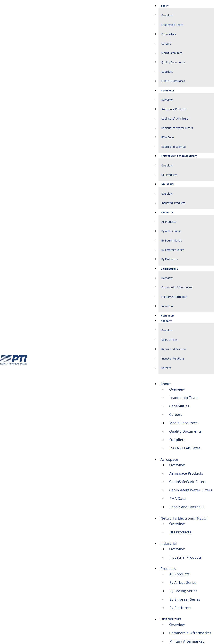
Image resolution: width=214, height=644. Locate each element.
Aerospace (168, 91)
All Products (169, 222)
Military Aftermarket (175, 297)
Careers (166, 44)
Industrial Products (173, 203)
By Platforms (170, 259)
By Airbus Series (171, 231)
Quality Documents (173, 62)
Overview (167, 16)
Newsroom (167, 316)
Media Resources (172, 53)
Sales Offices (169, 340)
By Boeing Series (172, 241)
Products (167, 213)
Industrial (168, 184)
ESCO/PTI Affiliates (173, 81)
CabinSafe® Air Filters (175, 119)
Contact (166, 321)
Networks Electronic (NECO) (179, 156)
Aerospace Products (174, 109)
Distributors (169, 269)
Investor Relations (173, 359)
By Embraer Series (173, 250)
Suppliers (167, 72)
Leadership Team (172, 25)
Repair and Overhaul (174, 147)
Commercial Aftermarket (177, 288)
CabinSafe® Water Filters (177, 128)
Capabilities (169, 34)
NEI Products (169, 175)
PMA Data (168, 137)
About (165, 6)
